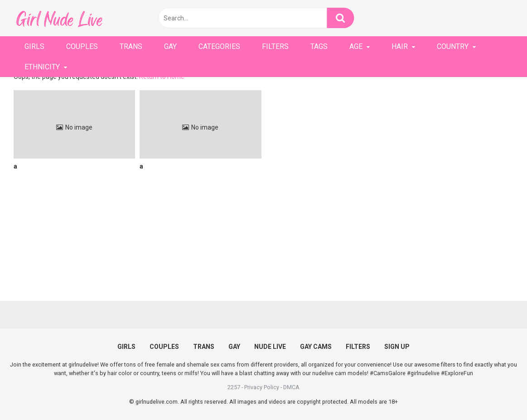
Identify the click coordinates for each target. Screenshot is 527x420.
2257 (234, 387)
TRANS (131, 46)
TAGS (319, 46)
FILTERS (275, 46)
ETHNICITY (42, 67)
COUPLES (82, 46)
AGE (356, 46)
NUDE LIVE (270, 347)
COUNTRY (453, 46)
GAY (170, 46)
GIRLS (34, 46)
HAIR (400, 46)
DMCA (291, 387)
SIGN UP (397, 347)
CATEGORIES (219, 46)
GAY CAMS (316, 347)
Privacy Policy (262, 387)
